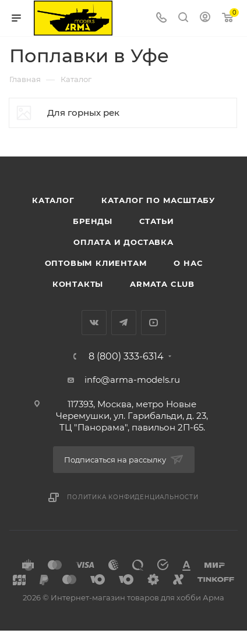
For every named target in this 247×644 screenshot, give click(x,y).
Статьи (157, 221)
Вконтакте (94, 323)
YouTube (154, 323)
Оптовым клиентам (96, 263)
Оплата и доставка (123, 242)
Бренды (93, 221)
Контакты (78, 284)
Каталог (53, 200)
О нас (188, 263)
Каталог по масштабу (158, 200)
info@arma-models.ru (132, 380)
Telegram (124, 323)
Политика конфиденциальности (133, 497)
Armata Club (162, 284)
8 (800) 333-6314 (126, 357)
